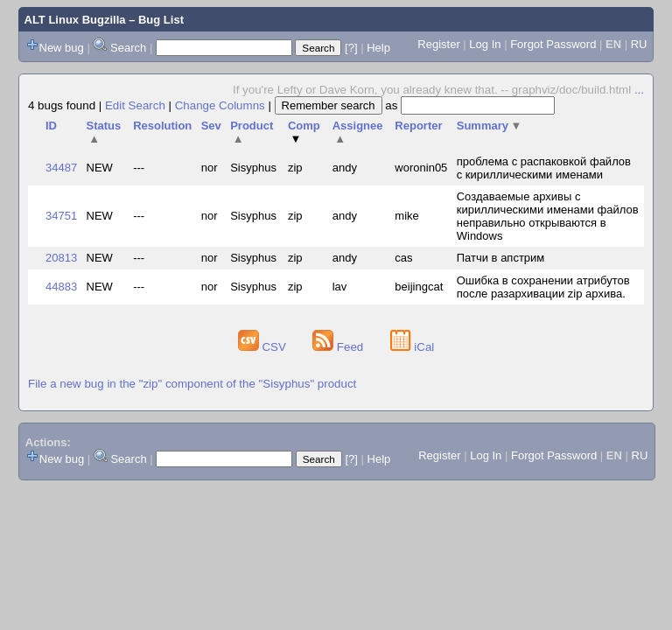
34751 (61, 216)
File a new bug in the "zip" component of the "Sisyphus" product (192, 384)
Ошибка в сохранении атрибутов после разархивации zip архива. (543, 287)
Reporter (418, 126)
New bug (62, 48)
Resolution (162, 126)
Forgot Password (553, 44)
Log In (485, 44)
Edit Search (135, 105)
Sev (211, 126)
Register (438, 44)
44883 (61, 287)
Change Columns (220, 105)
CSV (264, 347)
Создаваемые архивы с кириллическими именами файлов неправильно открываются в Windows (548, 216)
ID (51, 126)
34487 (61, 168)
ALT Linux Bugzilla (75, 20)
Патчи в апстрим (501, 258)
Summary (490, 126)
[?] (351, 48)
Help (378, 48)
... (639, 90)
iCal (413, 347)
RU (639, 44)
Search (128, 48)
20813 (61, 258)
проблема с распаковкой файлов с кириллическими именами (544, 168)
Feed (339, 347)
